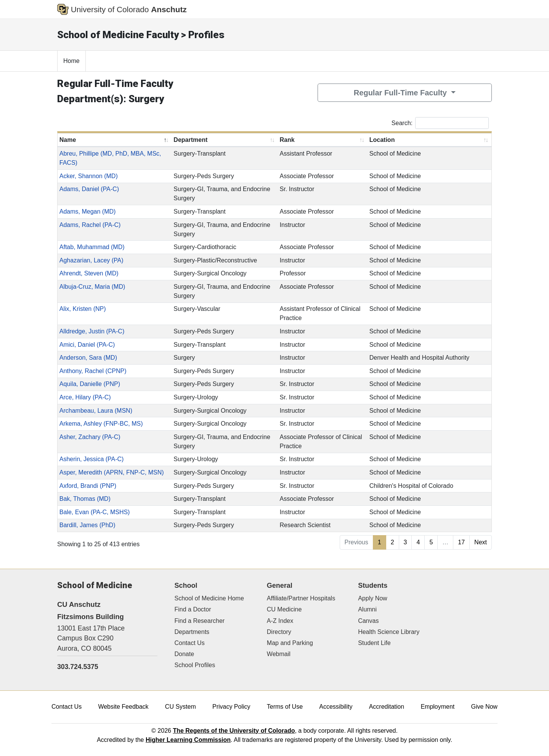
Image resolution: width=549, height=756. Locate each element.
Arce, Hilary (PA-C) (85, 397)
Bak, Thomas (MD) (85, 499)
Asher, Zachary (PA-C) (90, 437)
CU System (181, 707)
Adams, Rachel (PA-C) (90, 225)
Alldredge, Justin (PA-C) (92, 331)
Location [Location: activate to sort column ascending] (382, 140)
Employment (437, 707)
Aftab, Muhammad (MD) (92, 247)
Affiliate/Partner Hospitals (301, 598)
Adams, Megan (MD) (88, 212)
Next (481, 542)
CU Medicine (284, 609)
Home (71, 61)
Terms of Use (285, 707)
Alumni (367, 609)
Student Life (374, 643)
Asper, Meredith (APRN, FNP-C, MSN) (112, 472)
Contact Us (190, 643)
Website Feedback (123, 707)
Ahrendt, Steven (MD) (89, 273)
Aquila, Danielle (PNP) (90, 384)
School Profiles (195, 665)
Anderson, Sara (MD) (88, 358)
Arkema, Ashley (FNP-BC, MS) (101, 424)
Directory (279, 632)
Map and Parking (290, 643)
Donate (185, 654)
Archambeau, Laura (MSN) (96, 411)
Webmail (279, 654)
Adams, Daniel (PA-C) (89, 189)
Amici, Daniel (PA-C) (87, 345)
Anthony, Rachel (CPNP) (93, 371)
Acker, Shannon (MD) (89, 176)
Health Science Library (389, 632)
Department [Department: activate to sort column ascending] (190, 140)
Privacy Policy (231, 707)
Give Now (484, 707)
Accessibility (336, 707)
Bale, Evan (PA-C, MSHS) (95, 512)
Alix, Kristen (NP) (83, 309)
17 (461, 542)
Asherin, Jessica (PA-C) (92, 459)
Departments (192, 632)
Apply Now (372, 598)
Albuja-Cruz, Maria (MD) (92, 287)
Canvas (368, 621)
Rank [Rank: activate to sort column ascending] (287, 140)
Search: (440, 123)
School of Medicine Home (209, 598)
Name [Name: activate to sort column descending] (68, 140)
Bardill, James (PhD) (87, 525)
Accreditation (387, 707)
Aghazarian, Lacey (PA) (91, 260)
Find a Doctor (193, 609)
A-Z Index (280, 621)
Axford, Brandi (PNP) (88, 486)
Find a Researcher (200, 621)
